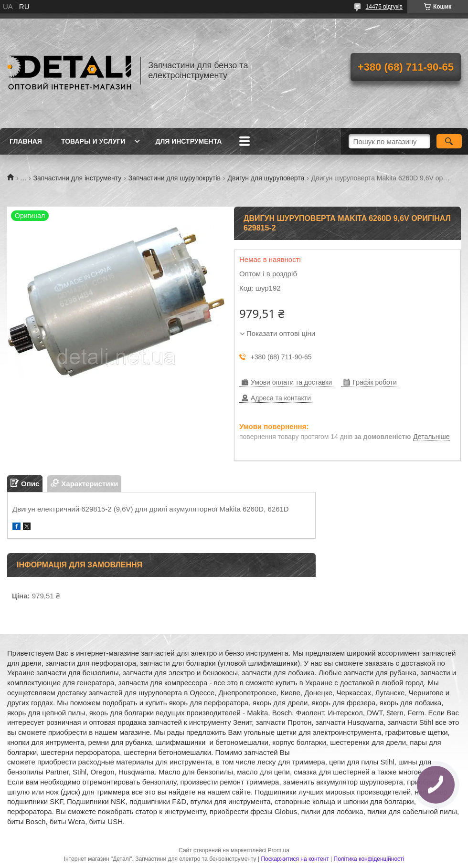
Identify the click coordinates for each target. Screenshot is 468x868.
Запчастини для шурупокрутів (175, 178)
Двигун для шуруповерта (266, 178)
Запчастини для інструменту (78, 178)
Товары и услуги (93, 141)
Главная (26, 141)
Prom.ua (279, 850)
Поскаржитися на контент (295, 859)
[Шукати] (449, 141)
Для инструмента (188, 141)
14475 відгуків (384, 7)
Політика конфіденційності (369, 859)
